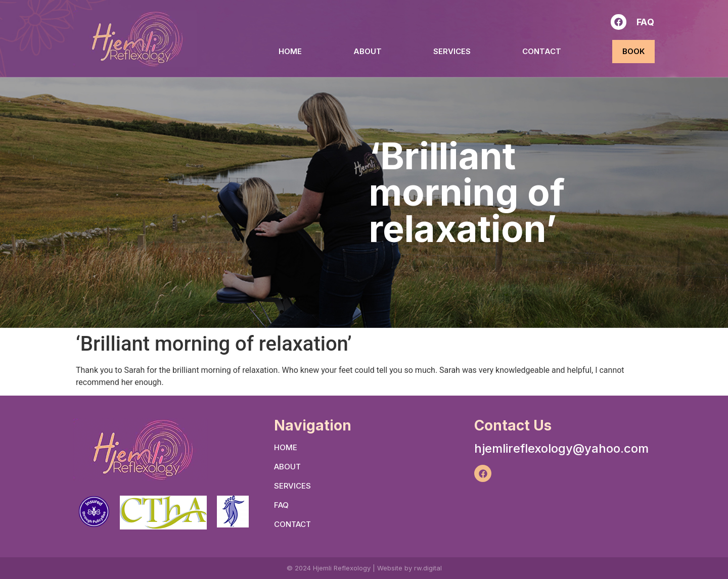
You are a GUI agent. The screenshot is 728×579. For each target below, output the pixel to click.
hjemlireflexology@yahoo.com (561, 448)
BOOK (633, 51)
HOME (290, 51)
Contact (542, 51)
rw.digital (428, 568)
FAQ (646, 22)
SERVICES (452, 51)
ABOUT (368, 51)
